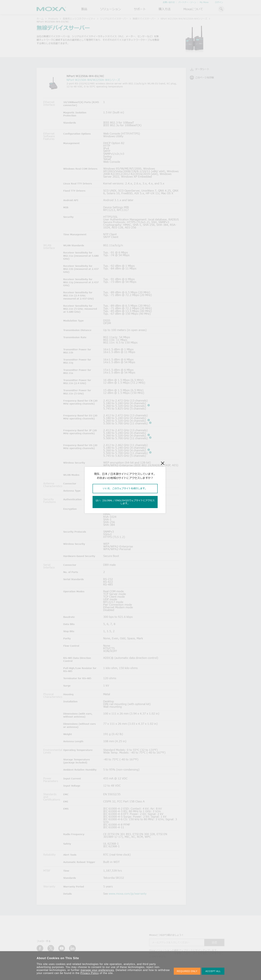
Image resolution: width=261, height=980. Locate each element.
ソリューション (111, 9)
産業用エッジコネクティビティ (79, 19)
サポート (140, 9)
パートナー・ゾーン (187, 2)
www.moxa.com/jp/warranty (128, 894)
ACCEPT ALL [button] (213, 971)
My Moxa (204, 2)
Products (53, 19)
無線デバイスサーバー (144, 19)
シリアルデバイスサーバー (114, 19)
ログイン (219, 2)
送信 (214, 942)
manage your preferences (97, 970)
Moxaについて (193, 9)
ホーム (40, 19)
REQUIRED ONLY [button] (187, 971)
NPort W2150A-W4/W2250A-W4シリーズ (184, 19)
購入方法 (165, 9)
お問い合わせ (169, 2)
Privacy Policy (90, 973)
